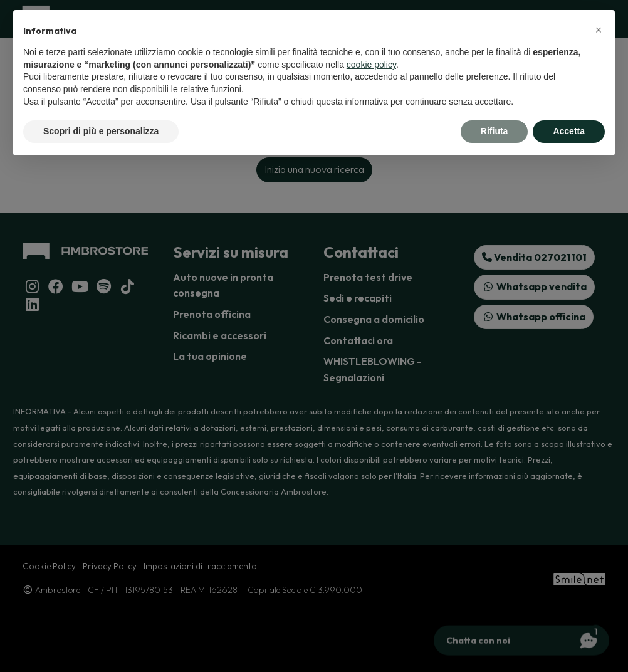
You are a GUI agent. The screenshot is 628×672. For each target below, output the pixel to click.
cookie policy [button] (371, 65)
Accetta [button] (569, 131)
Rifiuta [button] (495, 131)
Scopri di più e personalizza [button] (101, 131)
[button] (599, 30)
